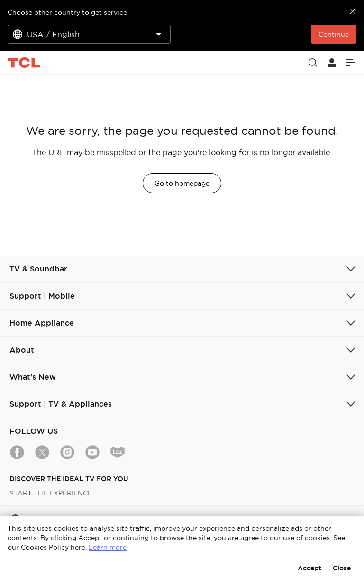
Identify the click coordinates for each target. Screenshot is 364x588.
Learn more (108, 547)
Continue (334, 34)
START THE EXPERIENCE (51, 493)
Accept (309, 568)
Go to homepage (182, 183)
